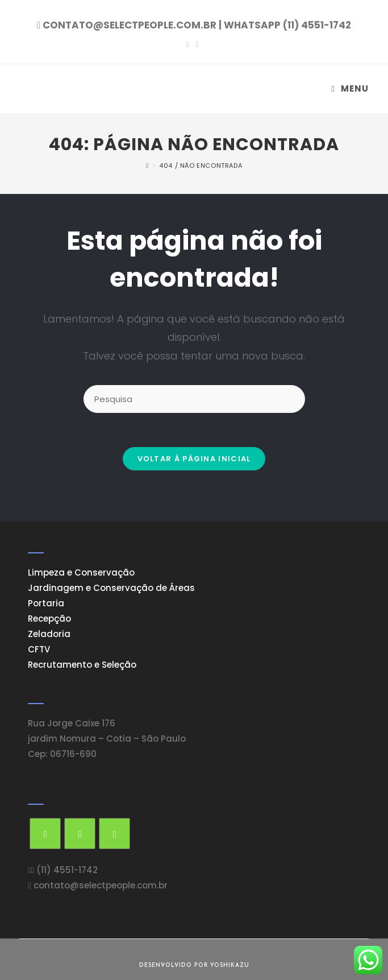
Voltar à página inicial (194, 459)
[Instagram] (114, 834)
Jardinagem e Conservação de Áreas (111, 588)
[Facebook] (80, 834)
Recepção (49, 619)
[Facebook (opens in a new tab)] (189, 44)
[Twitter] (45, 834)
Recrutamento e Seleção (82, 665)
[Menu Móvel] (350, 88)
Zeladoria (49, 634)
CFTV (39, 649)
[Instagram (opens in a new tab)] (197, 44)
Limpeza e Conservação (81, 572)
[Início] (147, 166)
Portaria (46, 603)
